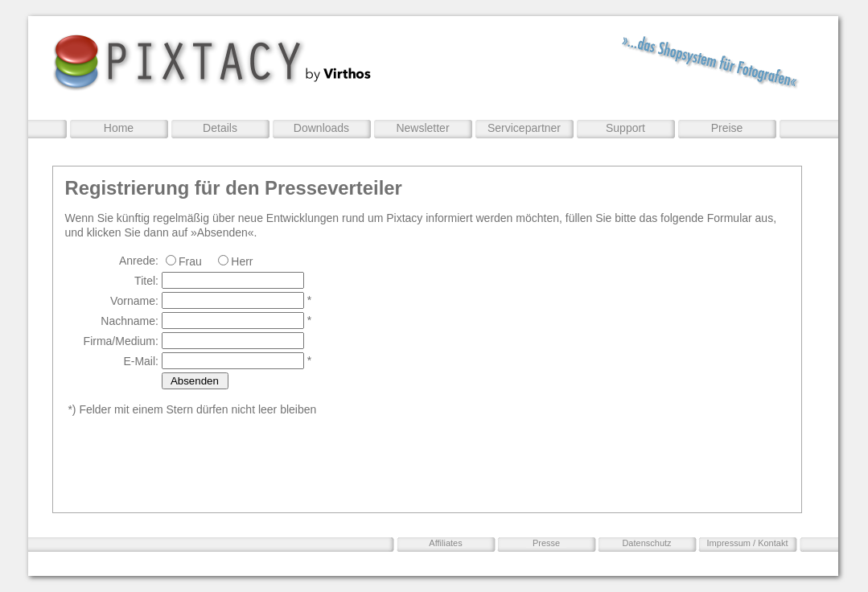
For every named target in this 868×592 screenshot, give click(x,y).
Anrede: (139, 261)
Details (220, 128)
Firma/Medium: (121, 341)
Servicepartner (524, 128)
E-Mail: (141, 361)
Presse (546, 543)
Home (119, 128)
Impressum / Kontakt (748, 543)
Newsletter (422, 128)
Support (625, 128)
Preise (727, 128)
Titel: (146, 281)
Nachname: (130, 321)
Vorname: (134, 301)
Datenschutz (646, 543)
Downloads (321, 128)
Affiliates (445, 543)
